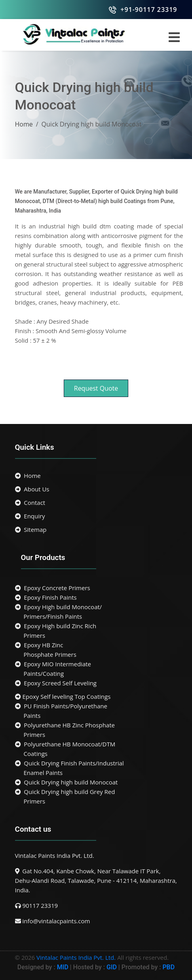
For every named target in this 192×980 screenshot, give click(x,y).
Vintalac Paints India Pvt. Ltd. (76, 957)
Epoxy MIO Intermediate (96, 669)
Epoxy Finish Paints (46, 597)
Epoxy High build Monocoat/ (96, 612)
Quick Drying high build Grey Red (96, 797)
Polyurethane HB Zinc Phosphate (96, 730)
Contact (30, 502)
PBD (168, 967)
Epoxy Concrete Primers (53, 588)
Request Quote (96, 388)
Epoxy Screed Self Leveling (56, 683)
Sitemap (31, 529)
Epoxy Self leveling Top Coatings (63, 696)
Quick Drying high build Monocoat (67, 782)
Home (24, 124)
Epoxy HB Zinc (96, 650)
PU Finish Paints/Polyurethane (96, 711)
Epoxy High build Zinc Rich (96, 631)
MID (62, 967)
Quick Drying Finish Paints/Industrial (96, 768)
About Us (32, 489)
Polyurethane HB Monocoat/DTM (96, 749)
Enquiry (30, 516)
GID (112, 967)
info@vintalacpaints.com (56, 921)
